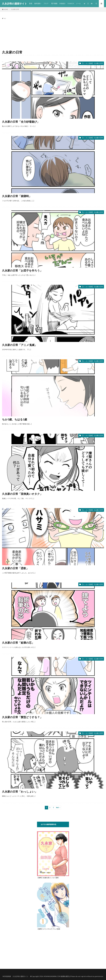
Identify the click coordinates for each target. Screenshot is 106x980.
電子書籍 (54, 3)
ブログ (46, 3)
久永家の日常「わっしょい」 (20, 792)
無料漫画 (37, 3)
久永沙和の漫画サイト (15, 4)
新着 (31, 3)
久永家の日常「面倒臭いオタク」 (22, 494)
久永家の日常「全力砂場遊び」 (21, 122)
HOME (6, 9)
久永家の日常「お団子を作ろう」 (22, 270)
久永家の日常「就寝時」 (17, 196)
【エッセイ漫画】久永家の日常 (92, 63)
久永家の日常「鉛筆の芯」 (18, 643)
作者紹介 (62, 3)
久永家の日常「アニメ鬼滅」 (20, 345)
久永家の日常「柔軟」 (15, 568)
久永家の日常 (15, 9)
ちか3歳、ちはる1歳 (15, 419)
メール (78, 3)
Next (58, 808)
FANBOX (71, 3)
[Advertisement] (53, 34)
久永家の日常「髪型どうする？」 (22, 717)
